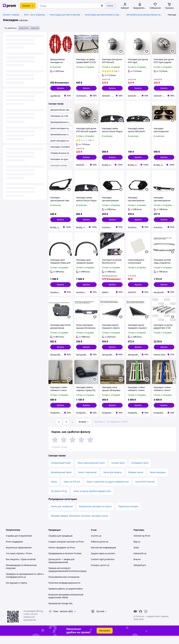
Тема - (60, 620)
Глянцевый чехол (140, 471)
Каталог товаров (11, 15)
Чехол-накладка (158, 480)
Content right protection (103, 567)
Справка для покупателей (19, 544)
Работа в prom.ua (100, 550)
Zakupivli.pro (140, 573)
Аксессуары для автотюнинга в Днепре (103, 15)
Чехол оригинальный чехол (91, 471)
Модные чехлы (136, 480)
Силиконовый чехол (61, 471)
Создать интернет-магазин (62, 550)
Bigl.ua (137, 550)
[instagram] (146, 620)
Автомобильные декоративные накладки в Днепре (145, 15)
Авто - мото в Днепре (35, 15)
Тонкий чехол (118, 471)
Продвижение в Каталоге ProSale (65, 562)
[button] (60, 88)
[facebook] (141, 620)
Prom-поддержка (14, 550)
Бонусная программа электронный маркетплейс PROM (66, 604)
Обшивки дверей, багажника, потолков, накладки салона (79, 524)
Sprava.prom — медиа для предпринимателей (61, 569)
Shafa (136, 556)
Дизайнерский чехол (61, 480)
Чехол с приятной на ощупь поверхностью (108, 490)
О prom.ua (96, 544)
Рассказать (105, 639)
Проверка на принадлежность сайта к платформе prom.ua (25, 584)
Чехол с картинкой (87, 480)
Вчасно (137, 567)
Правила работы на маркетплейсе (65, 597)
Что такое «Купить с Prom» (19, 562)
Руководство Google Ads (60, 612)
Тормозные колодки (128, 515)
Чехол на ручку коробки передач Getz (92, 499)
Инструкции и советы (17, 591)
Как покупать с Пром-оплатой (21, 567)
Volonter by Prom (142, 544)
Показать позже (59, 447)
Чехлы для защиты (112, 480)
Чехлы (54, 490)
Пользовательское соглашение (64, 585)
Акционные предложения (19, 556)
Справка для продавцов (60, 544)
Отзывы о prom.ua (100, 573)
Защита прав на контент (103, 562)
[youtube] (135, 620)
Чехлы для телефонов (62, 515)
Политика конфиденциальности (64, 591)
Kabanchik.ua (140, 562)
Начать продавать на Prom (62, 556)
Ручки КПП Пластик (145, 490)
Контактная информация (104, 556)
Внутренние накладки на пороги (95, 515)
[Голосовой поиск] (102, 6)
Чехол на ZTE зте (72, 490)
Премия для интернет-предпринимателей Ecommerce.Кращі (67, 578)
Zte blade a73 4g (59, 499)
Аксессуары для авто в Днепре (65, 15)
